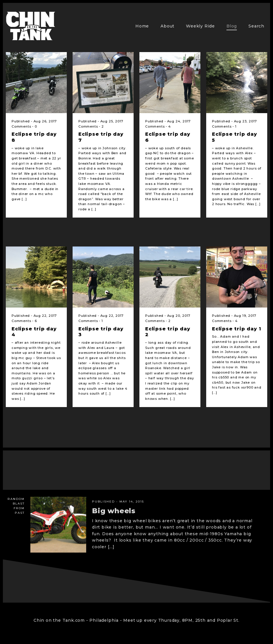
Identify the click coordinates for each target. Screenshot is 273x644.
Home (142, 26)
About (167, 26)
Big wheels (114, 511)
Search (256, 26)
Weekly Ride (200, 26)
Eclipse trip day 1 (236, 329)
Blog (232, 26)
